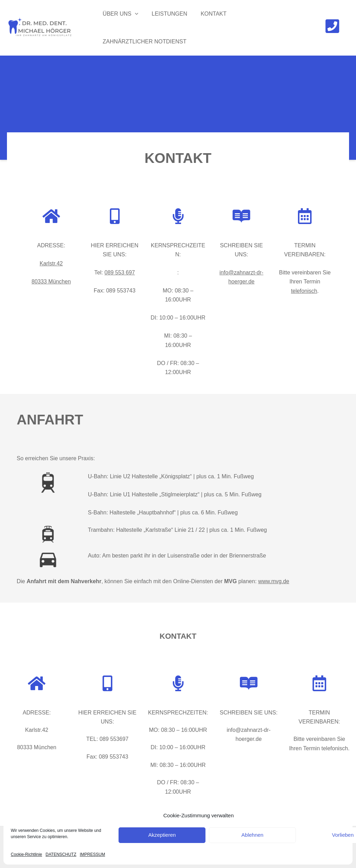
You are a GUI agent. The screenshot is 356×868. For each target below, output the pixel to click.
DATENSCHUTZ (61, 854)
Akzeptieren (162, 835)
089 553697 (114, 739)
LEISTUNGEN (166, 14)
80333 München (51, 282)
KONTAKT (208, 14)
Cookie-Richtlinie (26, 854)
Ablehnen (252, 835)
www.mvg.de (274, 581)
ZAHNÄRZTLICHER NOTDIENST (143, 42)
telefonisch (304, 291)
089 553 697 (120, 272)
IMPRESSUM (93, 854)
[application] (134, 14)
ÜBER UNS (119, 14)
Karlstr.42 (51, 263)
